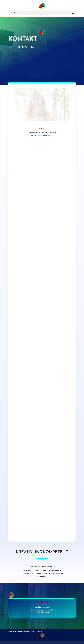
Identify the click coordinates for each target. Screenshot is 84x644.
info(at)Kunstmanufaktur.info (42, 135)
